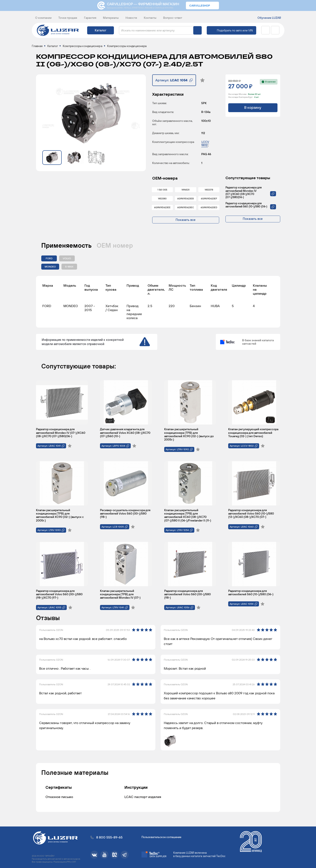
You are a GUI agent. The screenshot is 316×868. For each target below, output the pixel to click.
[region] (158, 303)
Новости (131, 18)
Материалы (111, 18)
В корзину (253, 109)
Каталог (101, 30)
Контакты (150, 18)
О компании (43, 18)
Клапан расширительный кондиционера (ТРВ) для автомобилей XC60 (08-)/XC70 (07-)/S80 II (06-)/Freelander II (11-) (188, 517)
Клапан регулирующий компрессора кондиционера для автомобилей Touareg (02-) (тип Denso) (253, 435)
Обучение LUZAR (269, 18)
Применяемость (66, 247)
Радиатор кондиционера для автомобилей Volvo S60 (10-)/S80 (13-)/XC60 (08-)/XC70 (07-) (251, 515)
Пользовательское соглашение (161, 837)
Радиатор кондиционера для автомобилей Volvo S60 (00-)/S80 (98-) (187, 596)
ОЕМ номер (115, 247)
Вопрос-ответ (173, 18)
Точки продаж (68, 18)
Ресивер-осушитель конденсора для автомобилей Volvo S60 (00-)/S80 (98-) (125, 515)
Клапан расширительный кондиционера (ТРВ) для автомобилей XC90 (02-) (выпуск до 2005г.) (189, 436)
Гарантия (90, 18)
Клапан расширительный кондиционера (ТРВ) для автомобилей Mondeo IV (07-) (120, 596)
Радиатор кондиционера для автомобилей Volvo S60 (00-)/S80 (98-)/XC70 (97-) (59, 596)
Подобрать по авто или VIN (235, 30)
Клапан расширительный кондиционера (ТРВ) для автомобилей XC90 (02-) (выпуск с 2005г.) (60, 517)
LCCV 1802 (205, 145)
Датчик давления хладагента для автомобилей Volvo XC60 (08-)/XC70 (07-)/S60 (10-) (125, 435)
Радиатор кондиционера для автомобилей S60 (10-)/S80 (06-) (246, 207)
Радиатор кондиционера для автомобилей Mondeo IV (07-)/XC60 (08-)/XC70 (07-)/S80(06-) (244, 194)
